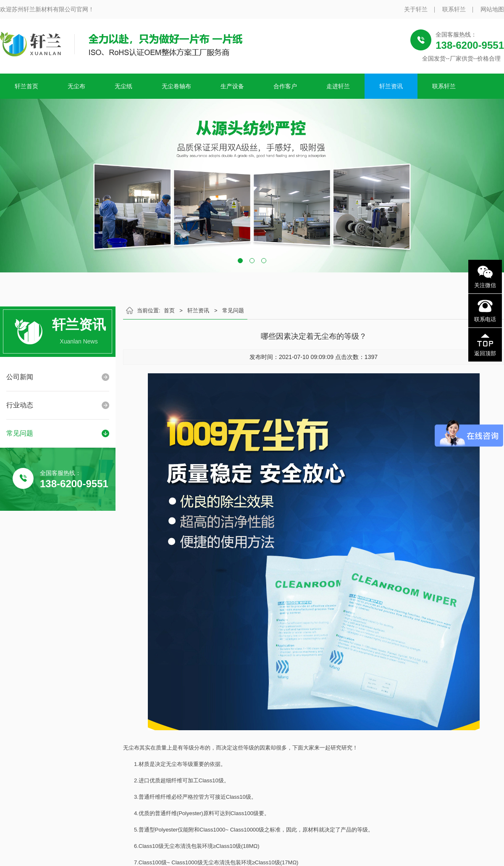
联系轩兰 (454, 9)
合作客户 (285, 86)
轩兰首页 (26, 86)
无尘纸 (123, 86)
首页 (169, 310)
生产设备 (232, 86)
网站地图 (492, 9)
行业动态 (20, 405)
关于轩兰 (416, 9)
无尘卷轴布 (176, 86)
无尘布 (76, 86)
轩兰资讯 (391, 86)
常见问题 (20, 433)
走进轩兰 (338, 86)
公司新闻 (20, 377)
